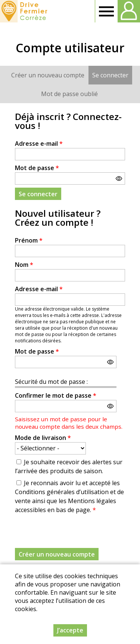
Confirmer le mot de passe (56, 395)
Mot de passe (37, 168)
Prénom (29, 240)
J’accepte (70, 630)
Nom (24, 265)
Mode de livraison (43, 438)
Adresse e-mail (39, 144)
